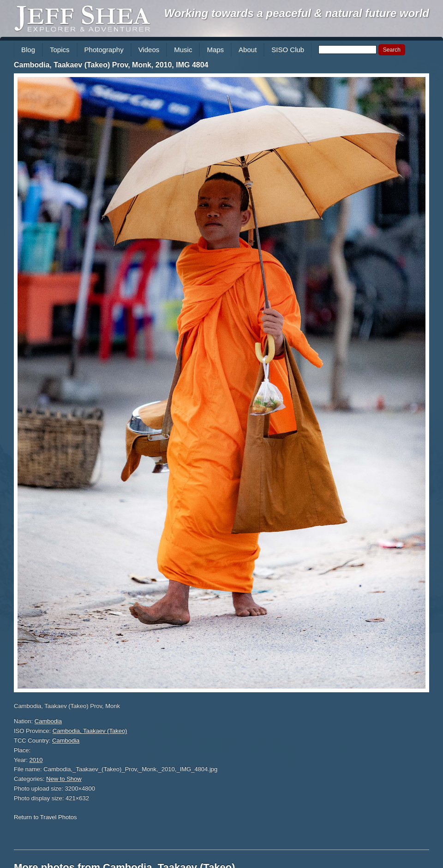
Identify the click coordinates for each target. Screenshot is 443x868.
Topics (60, 50)
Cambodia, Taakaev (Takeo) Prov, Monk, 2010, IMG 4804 (111, 65)
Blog (28, 50)
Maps (215, 50)
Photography (104, 50)
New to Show (64, 779)
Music (183, 50)
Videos (149, 50)
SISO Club (288, 50)
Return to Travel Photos (45, 817)
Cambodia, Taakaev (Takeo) (90, 731)
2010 (36, 760)
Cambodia (48, 721)
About (248, 50)
